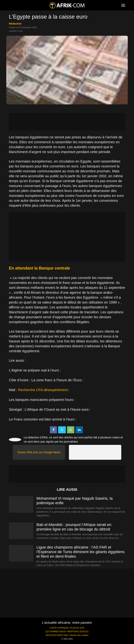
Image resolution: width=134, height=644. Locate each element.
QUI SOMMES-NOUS (56, 632)
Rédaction (15, 24)
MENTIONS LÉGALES (78, 632)
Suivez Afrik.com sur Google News (39, 452)
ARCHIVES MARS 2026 (57, 635)
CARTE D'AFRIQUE (59, 628)
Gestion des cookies (79, 635)
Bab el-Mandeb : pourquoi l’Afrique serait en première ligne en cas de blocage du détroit (74, 527)
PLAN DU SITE (77, 628)
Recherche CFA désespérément (43, 390)
